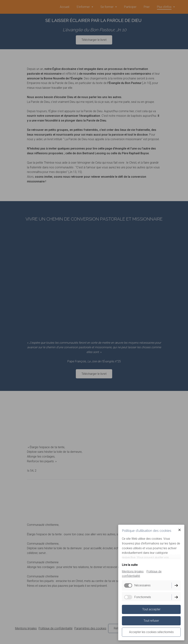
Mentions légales (133, 571)
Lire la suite (130, 565)
